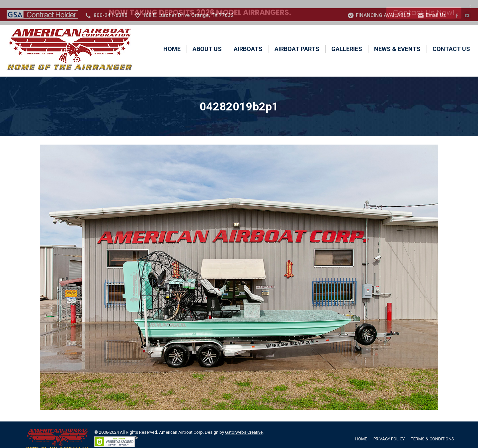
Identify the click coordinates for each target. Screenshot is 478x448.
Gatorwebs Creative (244, 424)
